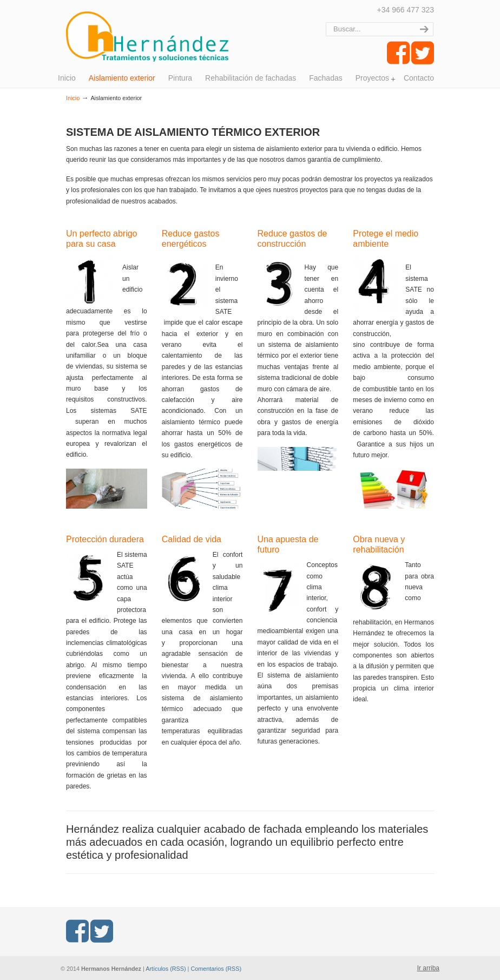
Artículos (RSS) (166, 969)
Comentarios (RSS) (216, 969)
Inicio (73, 98)
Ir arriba (428, 968)
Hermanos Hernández (147, 32)
